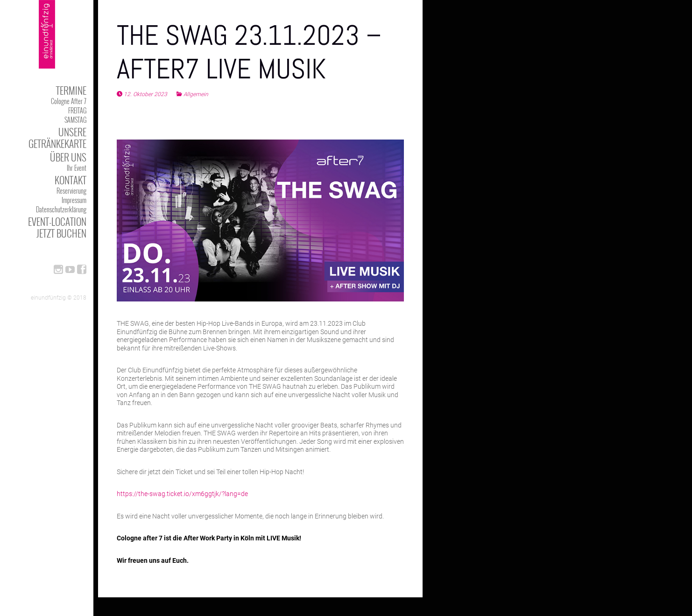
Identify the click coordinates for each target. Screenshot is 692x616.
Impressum (74, 200)
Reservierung (71, 191)
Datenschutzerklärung (61, 209)
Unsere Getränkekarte (57, 138)
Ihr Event (77, 168)
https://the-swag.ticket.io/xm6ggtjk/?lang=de (182, 494)
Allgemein (196, 94)
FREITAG (77, 110)
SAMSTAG (75, 120)
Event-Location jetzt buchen (57, 227)
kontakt (71, 180)
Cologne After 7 (69, 101)
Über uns (68, 157)
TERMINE (71, 90)
